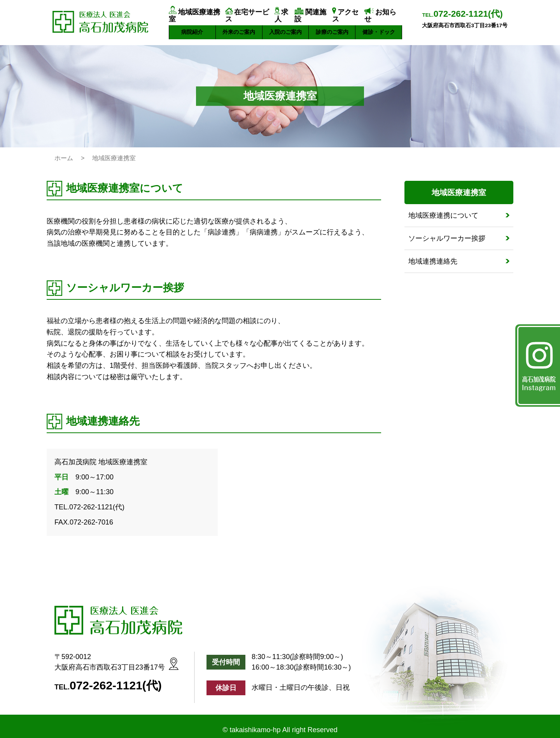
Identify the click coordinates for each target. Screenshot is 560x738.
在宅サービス (248, 13)
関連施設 (318, 13)
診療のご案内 (332, 25)
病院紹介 (192, 25)
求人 (283, 13)
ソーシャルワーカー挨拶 (447, 231)
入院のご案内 (285, 25)
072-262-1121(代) (116, 678)
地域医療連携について (443, 208)
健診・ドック (379, 25)
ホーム (64, 151)
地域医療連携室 (197, 13)
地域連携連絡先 (433, 254)
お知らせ (391, 13)
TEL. (462, 14)
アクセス (352, 13)
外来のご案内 (239, 25)
